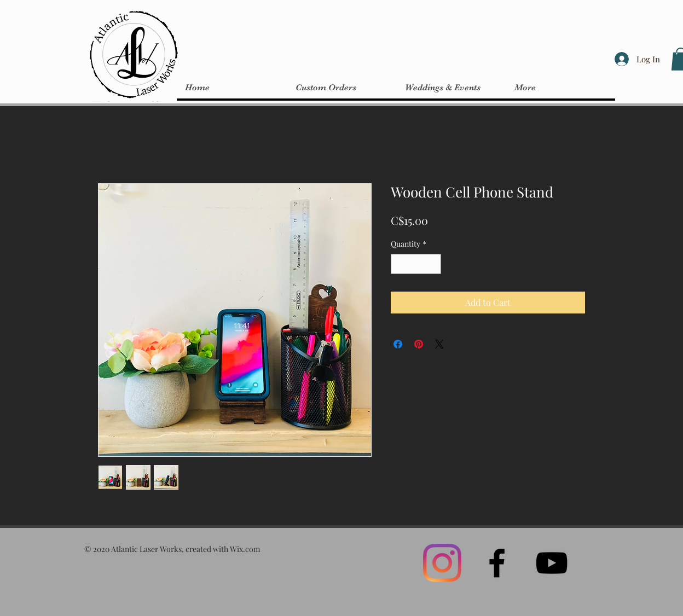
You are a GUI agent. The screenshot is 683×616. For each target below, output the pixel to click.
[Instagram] (442, 563)
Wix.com (245, 549)
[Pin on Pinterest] (419, 344)
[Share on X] (439, 344)
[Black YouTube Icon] (552, 563)
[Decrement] (399, 264)
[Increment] (433, 264)
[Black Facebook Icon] (497, 563)
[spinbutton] (416, 264)
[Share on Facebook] (398, 344)
